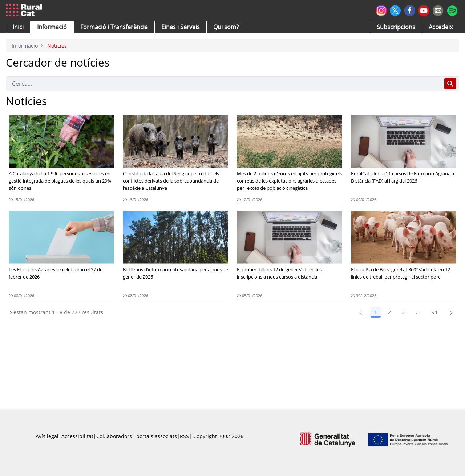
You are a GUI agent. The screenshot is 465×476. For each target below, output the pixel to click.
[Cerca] (224, 84)
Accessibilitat (77, 436)
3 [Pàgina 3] (403, 312)
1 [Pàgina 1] (376, 312)
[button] (18, 27)
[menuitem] (114, 27)
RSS (184, 436)
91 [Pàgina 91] (435, 312)
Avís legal (47, 436)
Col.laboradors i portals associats (137, 436)
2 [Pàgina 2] (389, 312)
